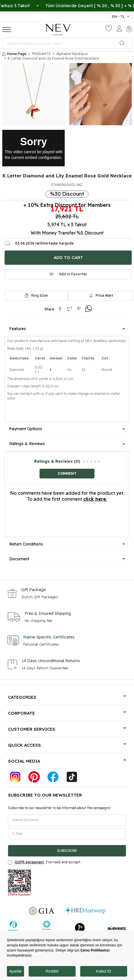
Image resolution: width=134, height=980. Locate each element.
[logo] (58, 30)
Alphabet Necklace (72, 54)
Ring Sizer (40, 296)
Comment (67, 473)
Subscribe (67, 851)
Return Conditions (67, 544)
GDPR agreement (29, 862)
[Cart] (129, 30)
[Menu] (7, 29)
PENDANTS (41, 54)
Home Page (14, 54)
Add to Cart (68, 257)
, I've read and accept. (45, 862)
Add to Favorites (68, 274)
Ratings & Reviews (67, 444)
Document (67, 559)
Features (67, 329)
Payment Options (67, 429)
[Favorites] (109, 29)
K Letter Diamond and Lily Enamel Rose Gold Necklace (53, 58)
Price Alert (101, 295)
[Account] (119, 29)
